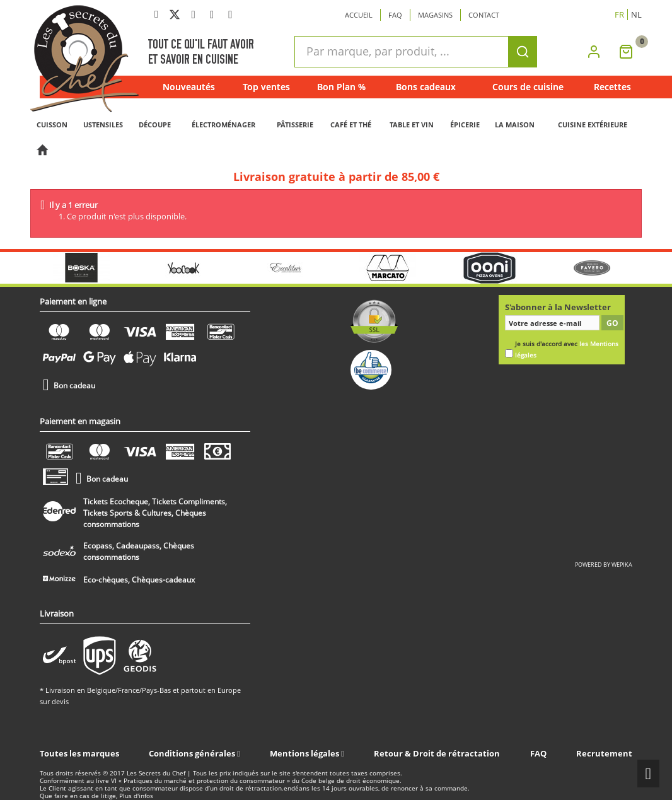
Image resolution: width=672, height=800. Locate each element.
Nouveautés (189, 87)
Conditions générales (193, 753)
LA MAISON (515, 125)
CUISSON (52, 125)
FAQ (538, 753)
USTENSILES (103, 125)
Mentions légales (305, 753)
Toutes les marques (79, 753)
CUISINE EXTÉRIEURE (593, 125)
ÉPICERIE (465, 125)
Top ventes (266, 87)
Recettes (612, 87)
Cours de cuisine (528, 87)
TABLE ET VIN (412, 125)
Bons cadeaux (426, 87)
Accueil (359, 15)
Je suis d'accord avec (567, 350)
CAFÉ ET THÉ (351, 125)
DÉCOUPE (155, 125)
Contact (484, 15)
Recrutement (604, 753)
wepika (622, 565)
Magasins (435, 15)
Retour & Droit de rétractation (437, 753)
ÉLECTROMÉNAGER (223, 125)
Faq (395, 15)
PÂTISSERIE (295, 125)
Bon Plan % (341, 87)
